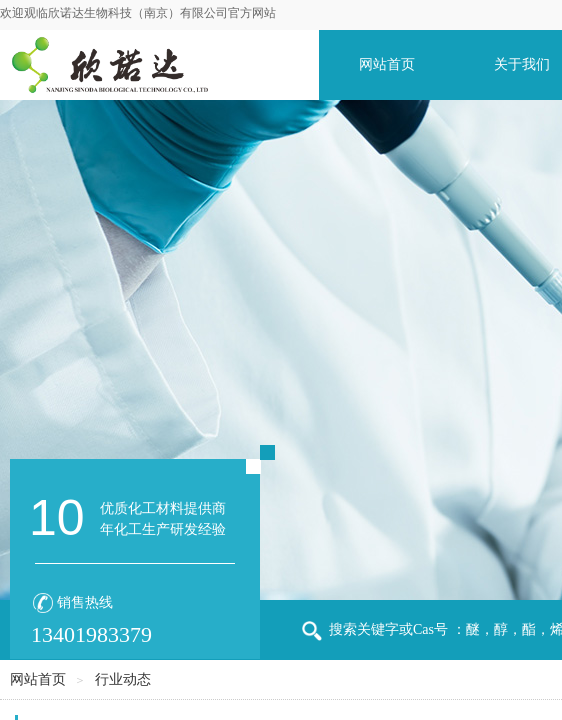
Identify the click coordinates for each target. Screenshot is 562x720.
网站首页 (387, 64)
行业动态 (123, 679)
